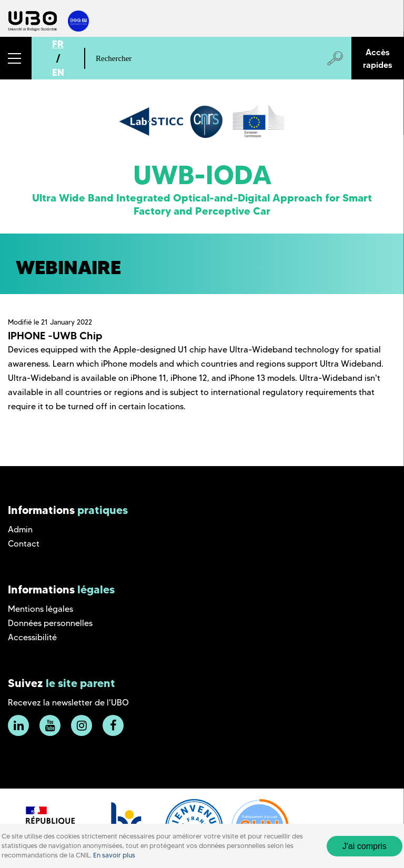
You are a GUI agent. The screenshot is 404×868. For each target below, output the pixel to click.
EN (58, 72)
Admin (20, 529)
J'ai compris (365, 846)
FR (58, 44)
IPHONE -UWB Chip (55, 336)
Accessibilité (32, 637)
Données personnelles (50, 623)
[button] (16, 58)
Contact (24, 544)
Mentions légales (41, 609)
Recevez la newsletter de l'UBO (68, 703)
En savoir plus (114, 855)
